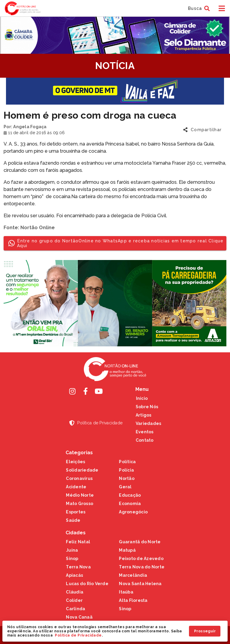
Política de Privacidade (78, 635)
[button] (198, 8)
